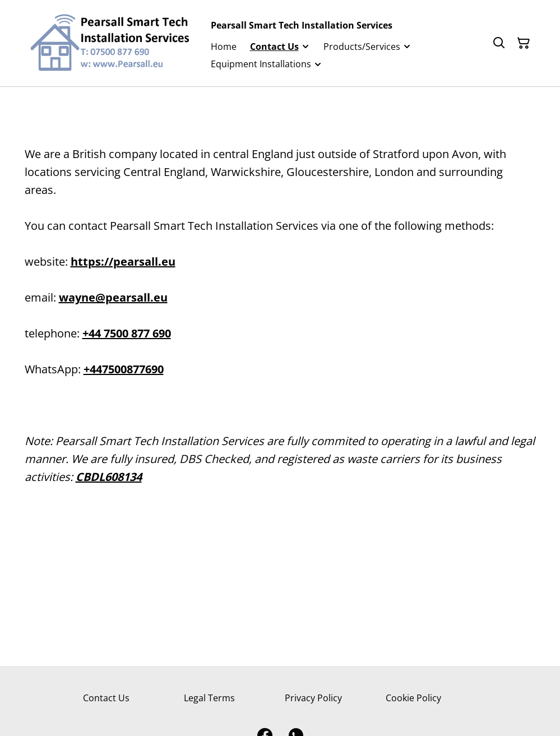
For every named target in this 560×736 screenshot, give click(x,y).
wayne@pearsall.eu (113, 297)
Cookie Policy (413, 698)
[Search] (499, 43)
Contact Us (106, 698)
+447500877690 (124, 369)
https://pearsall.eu (123, 261)
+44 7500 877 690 (127, 333)
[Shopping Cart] (524, 43)
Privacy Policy (313, 698)
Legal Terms (209, 698)
